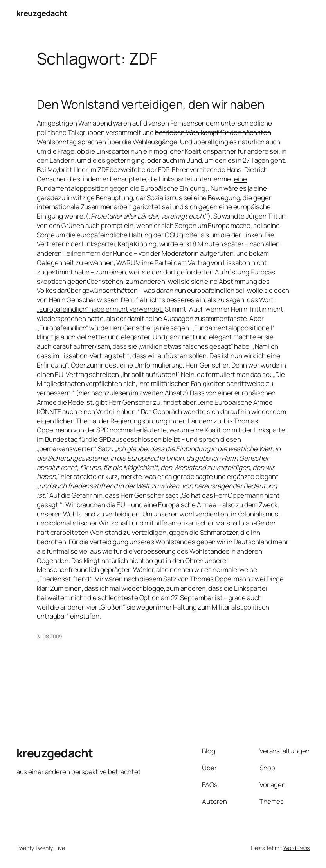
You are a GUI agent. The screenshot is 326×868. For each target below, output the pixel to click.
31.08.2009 (50, 636)
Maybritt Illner (68, 169)
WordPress (296, 848)
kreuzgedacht (42, 13)
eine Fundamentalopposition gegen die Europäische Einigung (142, 184)
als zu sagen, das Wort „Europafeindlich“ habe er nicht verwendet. (155, 304)
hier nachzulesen (104, 393)
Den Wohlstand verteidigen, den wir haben (151, 104)
